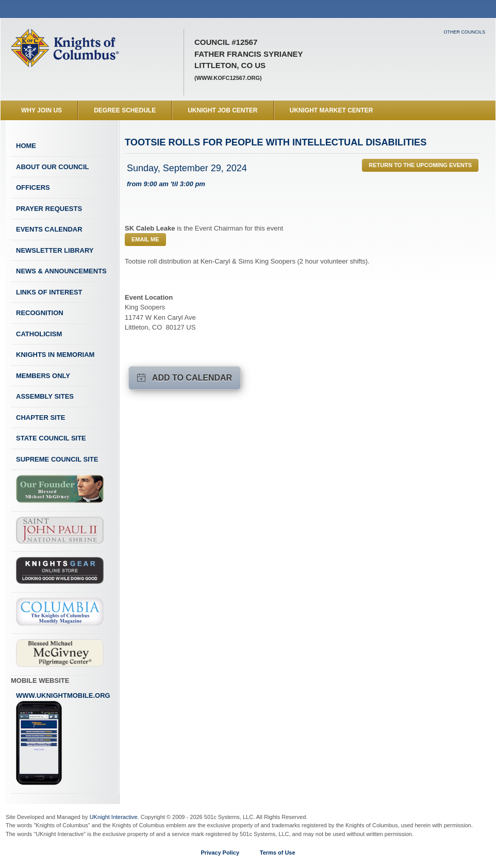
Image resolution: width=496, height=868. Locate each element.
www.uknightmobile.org (63, 739)
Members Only (43, 376)
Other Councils (464, 32)
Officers (33, 187)
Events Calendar (49, 229)
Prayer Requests (49, 209)
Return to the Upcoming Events (420, 165)
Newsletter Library (55, 250)
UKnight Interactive (114, 817)
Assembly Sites (45, 396)
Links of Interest (49, 292)
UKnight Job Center (222, 110)
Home (26, 146)
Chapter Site (40, 417)
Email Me (145, 239)
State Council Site (51, 438)
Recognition (40, 313)
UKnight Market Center (332, 110)
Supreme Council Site (57, 459)
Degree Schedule (125, 110)
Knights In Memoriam (55, 355)
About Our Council (53, 167)
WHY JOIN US (42, 110)
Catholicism (39, 334)
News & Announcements (61, 271)
